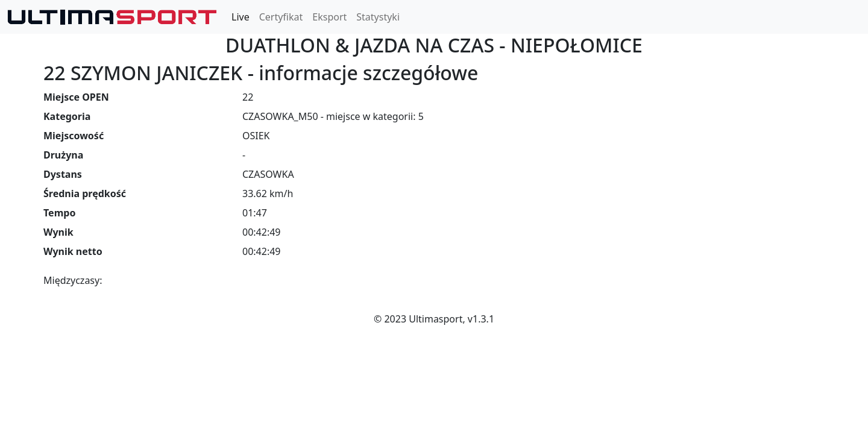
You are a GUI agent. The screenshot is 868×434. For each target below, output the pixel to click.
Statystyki (378, 17)
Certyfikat (281, 17)
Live (241, 17)
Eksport (329, 17)
